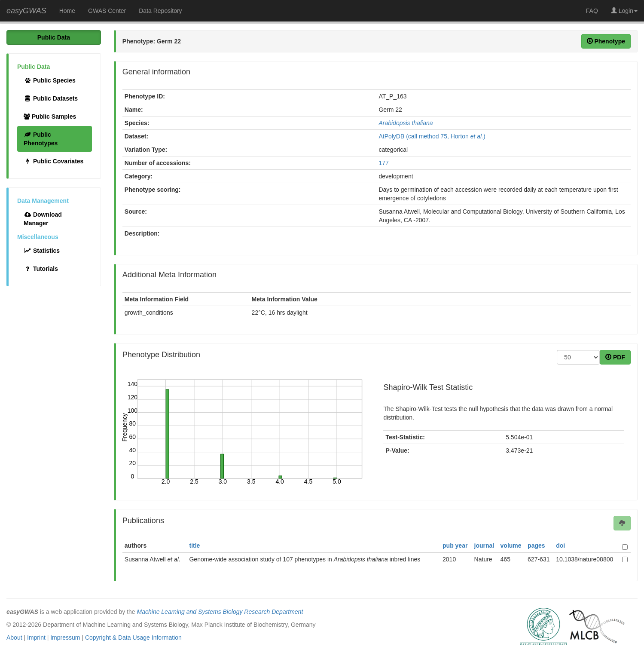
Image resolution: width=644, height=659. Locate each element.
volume (511, 546)
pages (536, 546)
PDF (615, 357)
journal (484, 546)
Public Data (54, 37)
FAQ (592, 11)
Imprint (36, 638)
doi (560, 546)
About (14, 638)
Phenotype (606, 41)
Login (624, 11)
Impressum (65, 638)
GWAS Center (107, 11)
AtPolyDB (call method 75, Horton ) (432, 136)
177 (383, 163)
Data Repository (160, 11)
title (194, 546)
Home (67, 11)
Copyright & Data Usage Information (133, 638)
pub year (455, 546)
